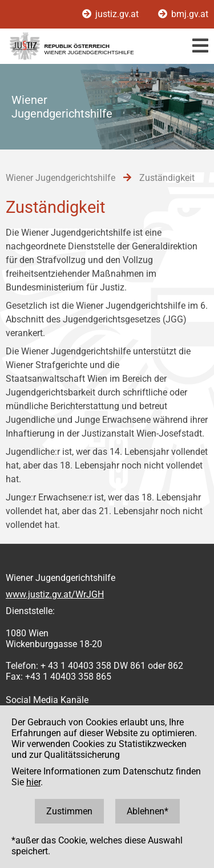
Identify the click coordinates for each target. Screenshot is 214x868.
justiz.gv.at (112, 14)
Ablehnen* (148, 811)
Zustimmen (69, 811)
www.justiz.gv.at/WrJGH (55, 594)
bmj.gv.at (183, 14)
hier (33, 782)
